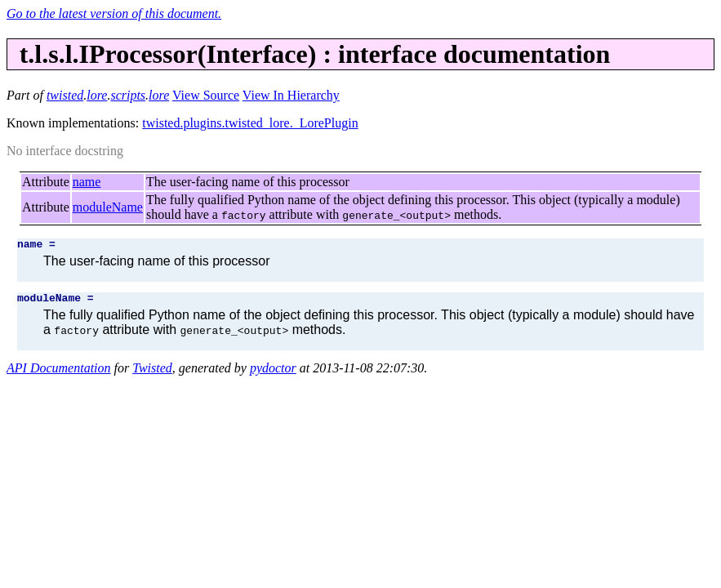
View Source (206, 95)
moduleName (108, 207)
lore (97, 95)
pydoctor (273, 373)
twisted (65, 95)
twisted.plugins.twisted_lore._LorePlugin (250, 123)
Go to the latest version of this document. (114, 13)
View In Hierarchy (291, 95)
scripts (128, 95)
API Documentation (59, 373)
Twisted (152, 373)
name (87, 182)
